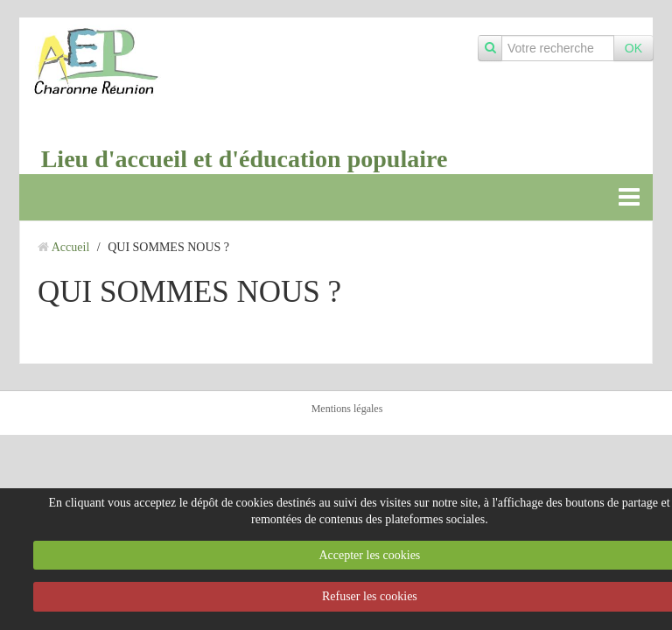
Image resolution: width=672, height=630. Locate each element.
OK (633, 48)
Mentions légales (347, 409)
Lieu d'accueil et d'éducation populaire (245, 159)
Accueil (71, 247)
